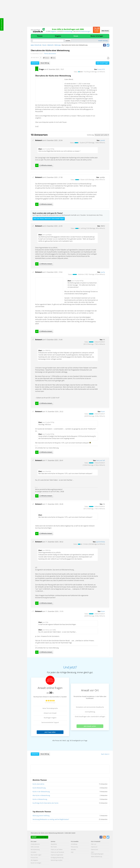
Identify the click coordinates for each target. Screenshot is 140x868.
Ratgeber (53, 32)
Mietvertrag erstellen (57, 860)
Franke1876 (101, 69)
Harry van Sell (100, 461)
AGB (72, 852)
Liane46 (102, 140)
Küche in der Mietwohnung (41, 792)
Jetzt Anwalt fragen (102, 63)
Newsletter (54, 844)
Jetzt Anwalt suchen (90, 726)
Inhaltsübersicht (35, 844)
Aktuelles (73, 850)
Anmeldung (74, 844)
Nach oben (105, 754)
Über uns (94, 844)
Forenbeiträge (68, 32)
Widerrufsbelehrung (96, 857)
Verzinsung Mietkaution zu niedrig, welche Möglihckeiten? (51, 819)
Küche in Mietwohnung (40, 799)
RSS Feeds (54, 847)
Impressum (94, 847)
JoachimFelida (100, 542)
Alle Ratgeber (34, 860)
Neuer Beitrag (45, 63)
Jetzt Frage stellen (50, 732)
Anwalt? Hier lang (103, 41)
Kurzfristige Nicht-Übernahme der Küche (45, 803)
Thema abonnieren (50, 54)
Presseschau (34, 858)
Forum (76, 36)
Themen (40, 36)
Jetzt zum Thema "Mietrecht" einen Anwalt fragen (49, 219)
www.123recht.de (36, 45)
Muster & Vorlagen (97, 36)
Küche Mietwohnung (39, 788)
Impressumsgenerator (57, 855)
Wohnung (57, 45)
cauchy (103, 272)
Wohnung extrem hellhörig (41, 816)
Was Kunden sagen (36, 855)
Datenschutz (95, 850)
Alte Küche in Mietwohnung (41, 796)
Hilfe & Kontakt (2, 24)
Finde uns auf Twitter (57, 850)
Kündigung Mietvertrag (57, 858)
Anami (103, 412)
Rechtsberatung (35, 850)
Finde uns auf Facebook (57, 852)
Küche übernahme (38, 784)
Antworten (35, 63)
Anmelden (34, 852)
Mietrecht (50, 45)
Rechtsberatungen (85, 32)
